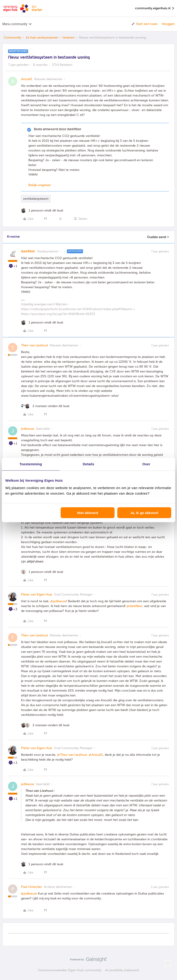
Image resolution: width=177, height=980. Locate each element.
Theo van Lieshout (34, 345)
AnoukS (27, 79)
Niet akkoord (88, 513)
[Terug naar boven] (168, 963)
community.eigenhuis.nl (155, 8)
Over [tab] (146, 464)
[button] (144, 24)
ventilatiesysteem (36, 199)
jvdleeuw (28, 429)
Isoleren (68, 38)
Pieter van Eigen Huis (37, 594)
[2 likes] (45, 406)
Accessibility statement (122, 970)
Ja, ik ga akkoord (144, 513)
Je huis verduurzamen (42, 38)
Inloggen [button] (168, 24)
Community (12, 38)
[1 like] (42, 210)
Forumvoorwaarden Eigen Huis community (70, 970)
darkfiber (28, 251)
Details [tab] (88, 464)
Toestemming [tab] (31, 464)
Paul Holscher (31, 887)
